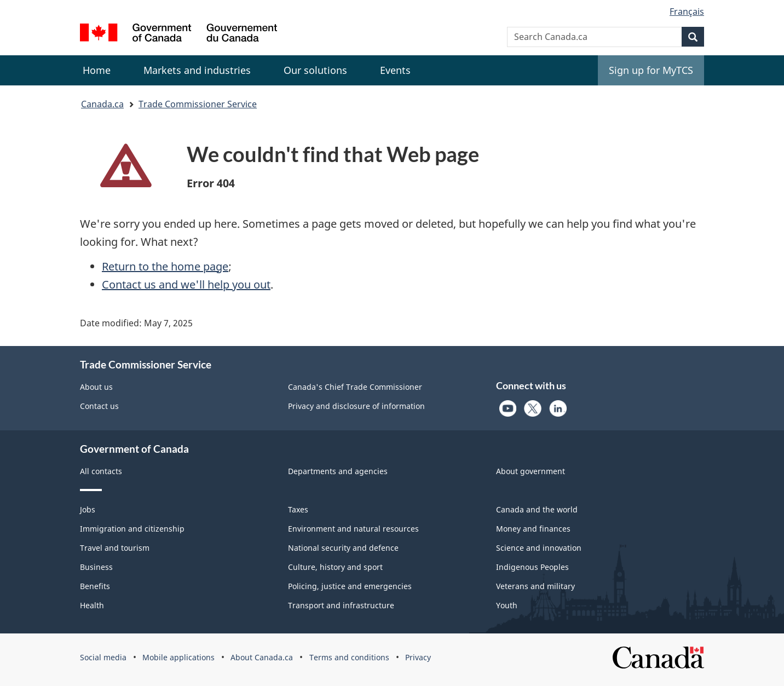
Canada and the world (537, 509)
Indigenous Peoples (532, 567)
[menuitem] (197, 70)
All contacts (101, 471)
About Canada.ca (262, 657)
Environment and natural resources (353, 529)
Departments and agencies (338, 471)
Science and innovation (539, 548)
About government (531, 471)
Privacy (418, 657)
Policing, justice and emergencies (350, 586)
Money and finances (533, 529)
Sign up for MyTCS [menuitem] (651, 70)
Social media (103, 657)
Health (92, 605)
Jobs (88, 509)
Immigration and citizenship (132, 529)
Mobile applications (178, 657)
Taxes (298, 509)
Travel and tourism (115, 548)
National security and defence (343, 548)
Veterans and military (535, 586)
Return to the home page (165, 266)
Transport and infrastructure (341, 605)
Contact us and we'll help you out (186, 284)
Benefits (95, 586)
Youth (507, 605)
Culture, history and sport (335, 567)
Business (96, 567)
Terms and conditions (349, 657)
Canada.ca (102, 104)
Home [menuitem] (97, 70)
